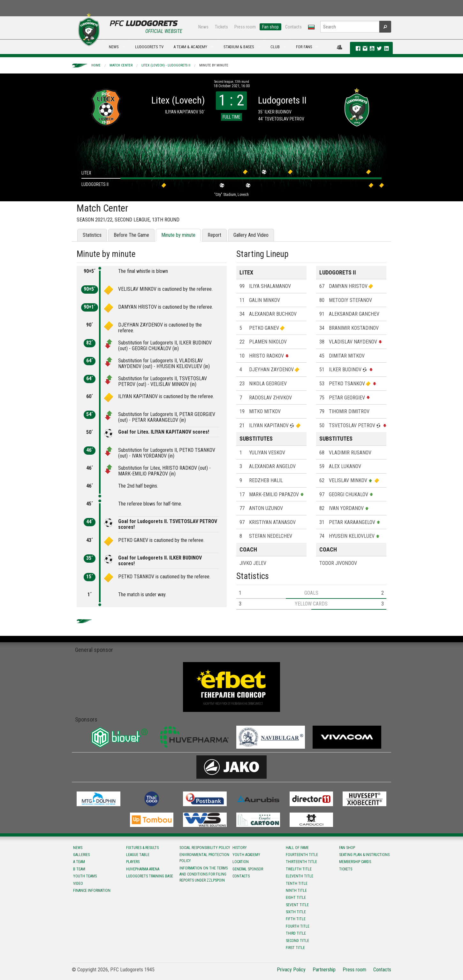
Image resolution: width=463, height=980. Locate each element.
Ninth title (296, 891)
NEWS (114, 47)
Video (78, 884)
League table (138, 855)
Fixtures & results (142, 848)
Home (96, 65)
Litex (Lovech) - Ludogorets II (166, 65)
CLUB (275, 47)
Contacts (293, 27)
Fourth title (298, 926)
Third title (296, 933)
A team (79, 862)
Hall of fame (297, 848)
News (203, 27)
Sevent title (297, 905)
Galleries (81, 855)
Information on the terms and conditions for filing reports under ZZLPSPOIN (204, 874)
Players (133, 862)
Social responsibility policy (205, 848)
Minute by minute (214, 65)
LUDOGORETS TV (149, 47)
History (240, 848)
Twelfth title (299, 869)
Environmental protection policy (204, 858)
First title (295, 948)
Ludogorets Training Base (150, 876)
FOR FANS (304, 47)
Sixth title (296, 912)
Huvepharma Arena (143, 869)
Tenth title (297, 884)
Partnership (324, 970)
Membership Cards (355, 862)
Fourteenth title (302, 855)
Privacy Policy (291, 970)
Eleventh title (300, 876)
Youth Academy (246, 855)
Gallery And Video (251, 235)
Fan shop (270, 27)
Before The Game (131, 235)
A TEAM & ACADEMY (190, 47)
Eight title (296, 898)
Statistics (92, 235)
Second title (297, 941)
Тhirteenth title (301, 862)
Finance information (92, 891)
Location (241, 862)
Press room (245, 27)
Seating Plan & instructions (364, 855)
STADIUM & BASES (239, 47)
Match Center (121, 65)
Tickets (221, 27)
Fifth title (296, 919)
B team (79, 869)
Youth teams (85, 876)
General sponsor (248, 869)
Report (214, 235)
